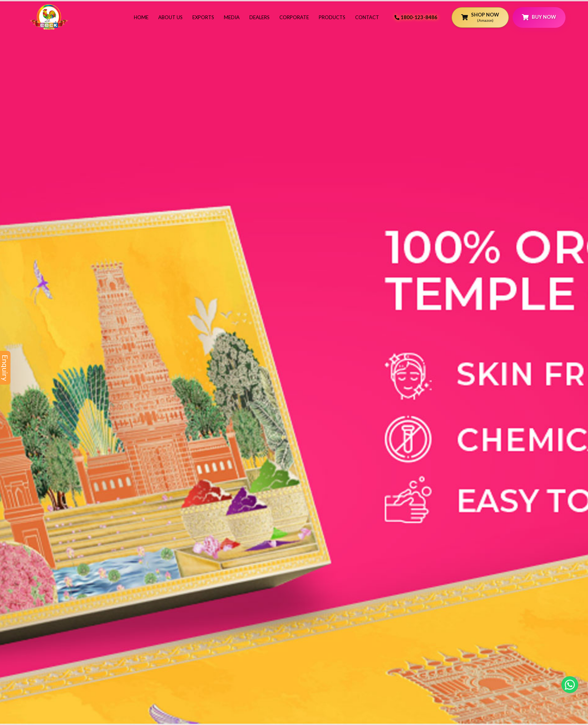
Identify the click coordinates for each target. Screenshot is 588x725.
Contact (367, 17)
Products (332, 17)
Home (141, 17)
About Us (170, 17)
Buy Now (539, 17)
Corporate (294, 17)
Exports (203, 17)
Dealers (259, 17)
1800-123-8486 (416, 17)
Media (232, 17)
